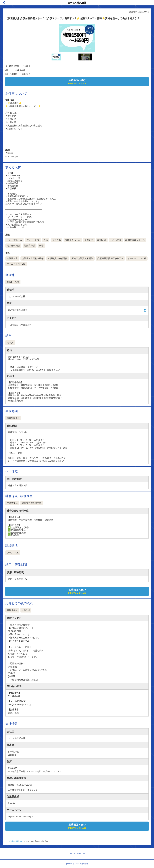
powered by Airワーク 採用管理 (77, 864)
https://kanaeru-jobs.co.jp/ (20, 817)
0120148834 (14, 696)
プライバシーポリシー (77, 854)
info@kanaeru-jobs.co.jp (20, 704)
